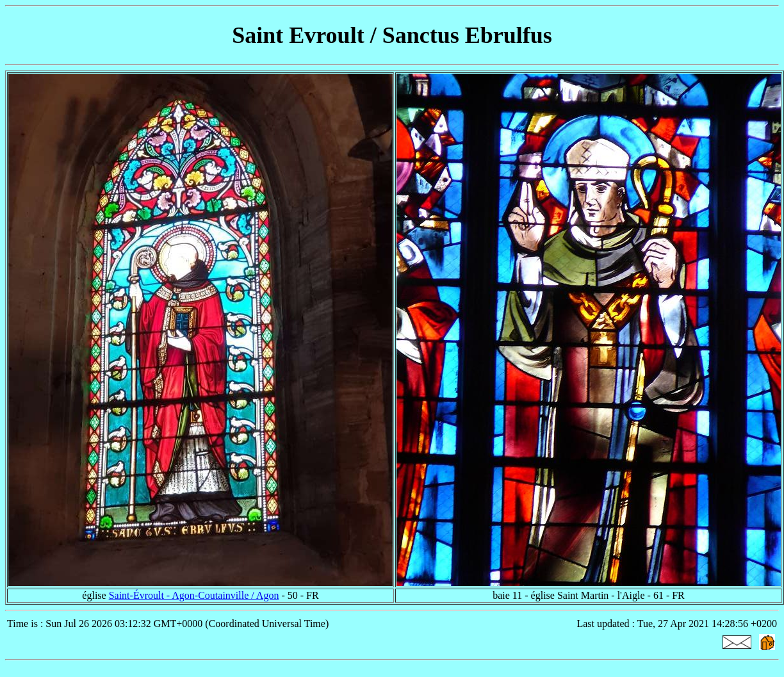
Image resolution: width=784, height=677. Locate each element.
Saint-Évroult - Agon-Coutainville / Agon (194, 595)
